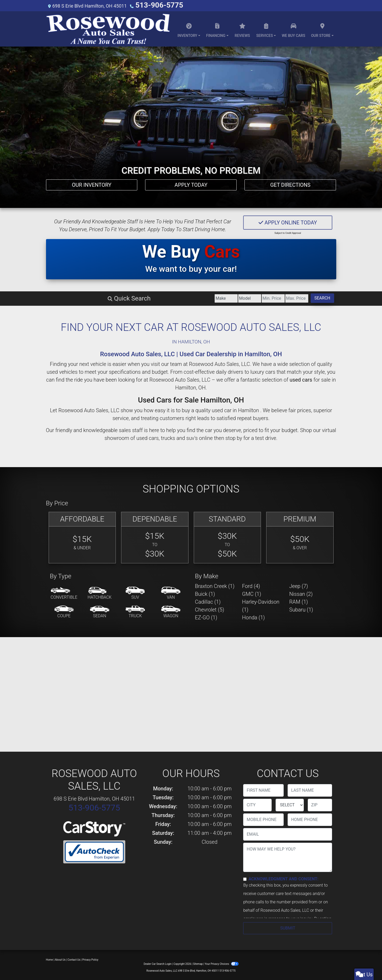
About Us (60, 959)
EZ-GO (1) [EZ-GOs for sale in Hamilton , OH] (206, 617)
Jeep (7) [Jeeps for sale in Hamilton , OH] (299, 585)
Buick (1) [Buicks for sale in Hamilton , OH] (205, 593)
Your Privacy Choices (222, 963)
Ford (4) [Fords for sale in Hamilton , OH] (251, 585)
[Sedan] (100, 611)
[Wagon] (171, 611)
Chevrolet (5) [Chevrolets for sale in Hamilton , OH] (210, 609)
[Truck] (135, 611)
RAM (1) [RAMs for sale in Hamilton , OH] (298, 601)
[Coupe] (64, 611)
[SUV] (135, 593)
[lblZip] (320, 804)
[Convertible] (64, 593)
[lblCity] (257, 804)
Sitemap (198, 963)
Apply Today (191, 181)
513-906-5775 (151, 5)
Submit (288, 927)
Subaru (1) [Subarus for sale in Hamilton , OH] (301, 609)
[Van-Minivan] (171, 593)
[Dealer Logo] (108, 28)
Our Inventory (92, 181)
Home (50, 959)
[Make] (112, 298)
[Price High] (259, 298)
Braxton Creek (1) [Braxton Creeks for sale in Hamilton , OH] (215, 585)
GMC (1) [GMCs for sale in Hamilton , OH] (252, 593)
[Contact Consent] (245, 878)
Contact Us (74, 959)
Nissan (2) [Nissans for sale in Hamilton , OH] (301, 593)
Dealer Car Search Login (158, 963)
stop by (234, 437)
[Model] (161, 298)
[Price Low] (210, 298)
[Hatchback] (100, 593)
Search (310, 297)
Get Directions (290, 181)
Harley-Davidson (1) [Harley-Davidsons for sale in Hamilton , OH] (261, 605)
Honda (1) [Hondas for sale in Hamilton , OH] (253, 617)
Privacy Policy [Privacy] (90, 959)
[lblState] (290, 804)
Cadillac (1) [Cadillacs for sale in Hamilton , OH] (208, 601)
